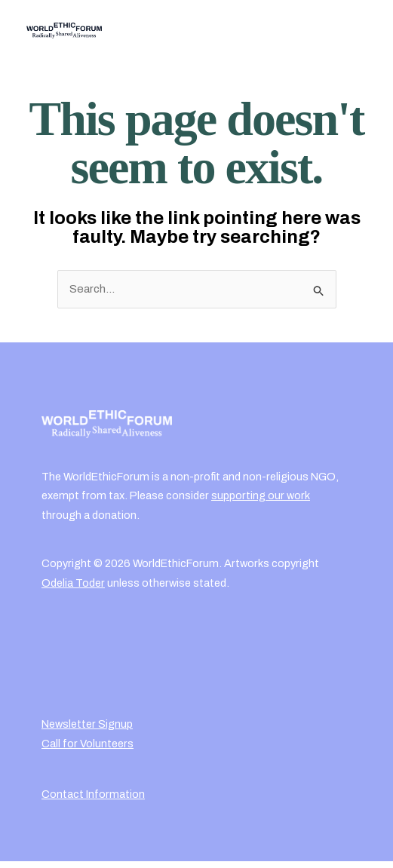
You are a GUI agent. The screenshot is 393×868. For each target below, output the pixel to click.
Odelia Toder (73, 583)
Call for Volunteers (88, 744)
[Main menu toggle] (351, 31)
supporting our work (261, 495)
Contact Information (93, 794)
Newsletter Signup (87, 724)
